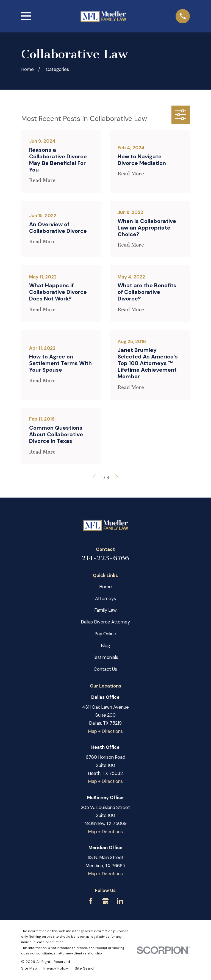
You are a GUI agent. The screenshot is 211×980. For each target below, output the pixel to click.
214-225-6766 (105, 558)
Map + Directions (105, 731)
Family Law (105, 610)
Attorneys (105, 598)
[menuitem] (29, 968)
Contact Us (105, 669)
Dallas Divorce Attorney (105, 622)
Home (105, 587)
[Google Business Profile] (105, 901)
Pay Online (105, 634)
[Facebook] (91, 901)
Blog (105, 645)
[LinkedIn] (120, 901)
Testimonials (105, 657)
